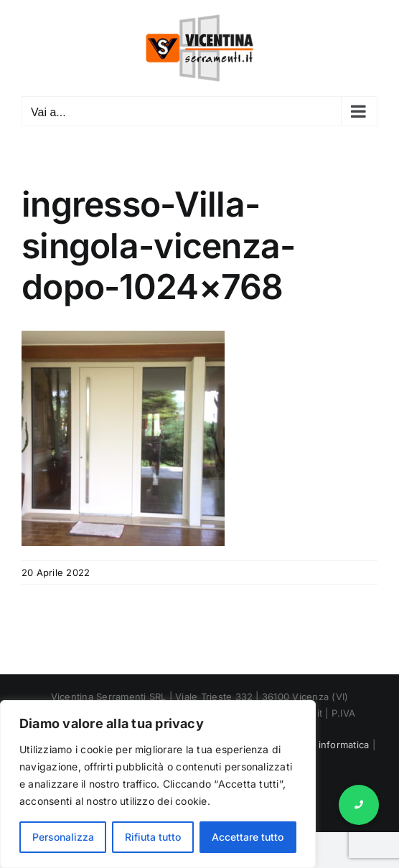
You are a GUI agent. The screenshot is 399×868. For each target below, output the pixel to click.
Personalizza (63, 837)
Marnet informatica (326, 745)
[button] (359, 805)
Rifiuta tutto (153, 837)
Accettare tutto (248, 837)
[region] (158, 784)
